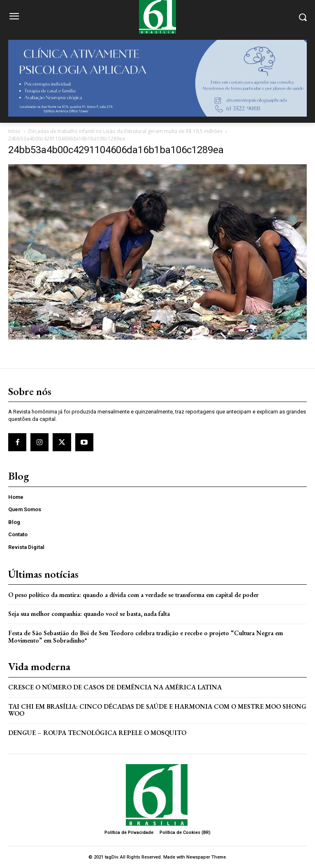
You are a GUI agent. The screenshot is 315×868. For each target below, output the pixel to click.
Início (14, 131)
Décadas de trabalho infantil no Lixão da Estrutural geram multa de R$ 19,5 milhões (125, 131)
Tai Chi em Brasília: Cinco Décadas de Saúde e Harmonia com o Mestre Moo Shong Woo (157, 710)
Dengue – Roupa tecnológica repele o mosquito (97, 733)
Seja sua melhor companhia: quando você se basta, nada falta (89, 614)
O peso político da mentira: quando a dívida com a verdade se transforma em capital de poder (133, 595)
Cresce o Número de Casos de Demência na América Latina (115, 687)
